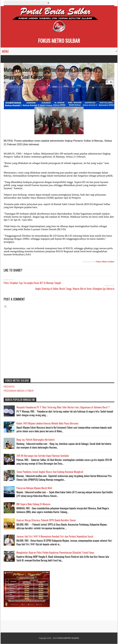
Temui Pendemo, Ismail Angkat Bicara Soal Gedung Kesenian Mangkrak (50, 472)
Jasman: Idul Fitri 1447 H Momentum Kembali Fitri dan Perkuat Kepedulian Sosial (55, 536)
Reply (8, 83)
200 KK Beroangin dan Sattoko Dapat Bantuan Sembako (43, 456)
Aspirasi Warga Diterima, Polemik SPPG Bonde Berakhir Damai (46, 520)
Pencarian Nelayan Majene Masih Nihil (34, 488)
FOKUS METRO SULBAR (59, 41)
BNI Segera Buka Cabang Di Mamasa (33, 504)
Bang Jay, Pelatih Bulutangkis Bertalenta (36, 440)
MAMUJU (18, 83)
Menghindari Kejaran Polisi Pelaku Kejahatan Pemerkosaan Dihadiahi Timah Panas (55, 553)
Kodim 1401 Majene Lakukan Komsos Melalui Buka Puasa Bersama (47, 423)
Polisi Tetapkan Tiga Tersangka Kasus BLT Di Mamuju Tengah (32, 283)
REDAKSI (9, 387)
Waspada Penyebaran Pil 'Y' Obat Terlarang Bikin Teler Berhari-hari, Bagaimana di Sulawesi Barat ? (63, 407)
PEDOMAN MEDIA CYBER (19, 391)
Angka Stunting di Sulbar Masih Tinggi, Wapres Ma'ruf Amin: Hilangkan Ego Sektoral (75, 289)
